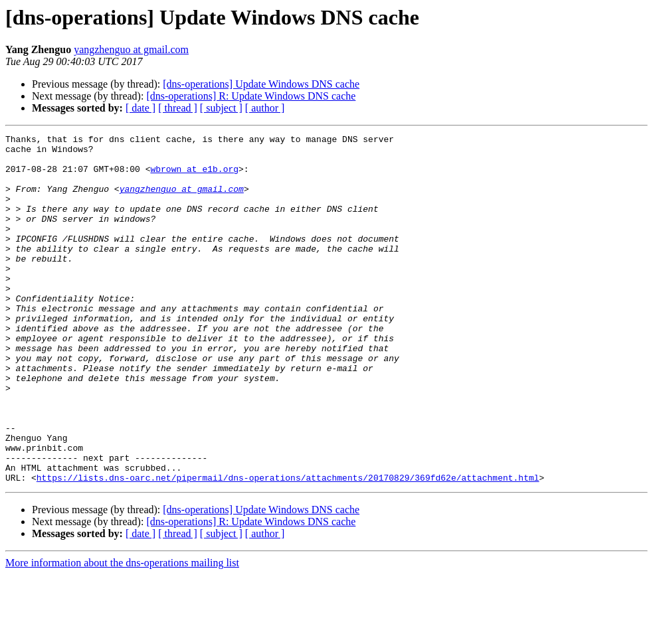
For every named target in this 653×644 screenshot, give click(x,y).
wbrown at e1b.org (194, 177)
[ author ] (265, 108)
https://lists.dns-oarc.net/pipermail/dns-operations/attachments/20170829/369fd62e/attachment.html (288, 547)
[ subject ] (221, 108)
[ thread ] (178, 108)
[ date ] (140, 108)
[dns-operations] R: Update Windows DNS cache (251, 96)
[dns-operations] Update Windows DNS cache (261, 84)
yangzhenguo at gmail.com (131, 49)
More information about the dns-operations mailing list (122, 632)
